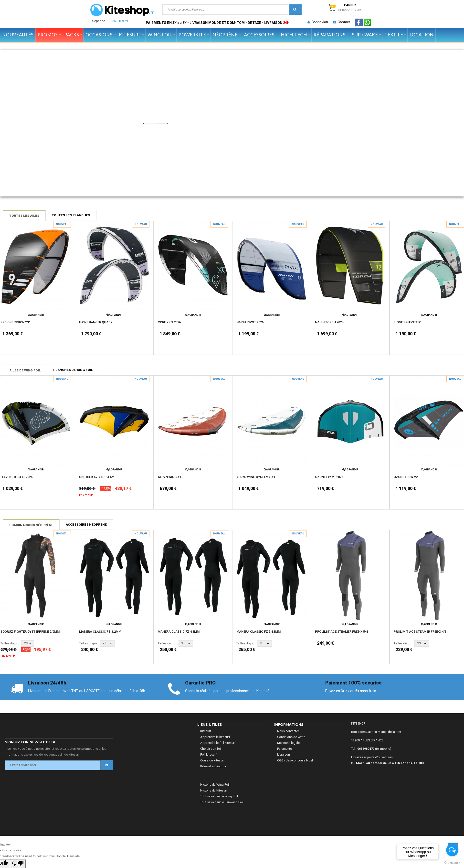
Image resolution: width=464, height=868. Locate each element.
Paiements (285, 749)
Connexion (318, 22)
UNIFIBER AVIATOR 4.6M (97, 477)
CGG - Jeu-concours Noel (295, 760)
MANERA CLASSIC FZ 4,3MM (179, 632)
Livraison (284, 754)
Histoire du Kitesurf (214, 790)
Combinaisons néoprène (31, 525)
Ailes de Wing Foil (25, 370)
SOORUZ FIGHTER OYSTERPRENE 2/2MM (30, 632)
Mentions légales (289, 743)
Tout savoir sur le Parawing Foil (222, 802)
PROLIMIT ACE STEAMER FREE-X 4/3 (420, 632)
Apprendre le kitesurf (215, 737)
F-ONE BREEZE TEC (407, 322)
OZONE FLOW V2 (406, 477)
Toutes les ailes (24, 216)
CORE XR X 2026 (169, 322)
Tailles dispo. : (11, 643)
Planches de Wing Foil (73, 370)
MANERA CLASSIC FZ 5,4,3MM (258, 632)
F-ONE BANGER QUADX (96, 322)
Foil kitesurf (209, 754)
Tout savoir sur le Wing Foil (219, 796)
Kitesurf (206, 731)
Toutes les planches (71, 215)
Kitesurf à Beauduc (214, 766)
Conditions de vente (291, 737)
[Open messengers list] (452, 850)
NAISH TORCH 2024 (329, 322)
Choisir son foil (211, 749)
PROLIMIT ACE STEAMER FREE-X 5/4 (341, 632)
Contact (341, 22)
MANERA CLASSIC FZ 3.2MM (100, 632)
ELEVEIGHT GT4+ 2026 (16, 477)
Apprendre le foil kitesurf (218, 743)
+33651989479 (117, 21)
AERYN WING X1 (169, 477)
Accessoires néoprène (86, 525)
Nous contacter (288, 731)
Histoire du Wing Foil (215, 785)
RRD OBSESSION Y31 (16, 322)
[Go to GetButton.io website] (452, 863)
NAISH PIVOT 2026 (250, 322)
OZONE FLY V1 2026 (329, 477)
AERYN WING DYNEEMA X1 (256, 477)
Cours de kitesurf (212, 760)
